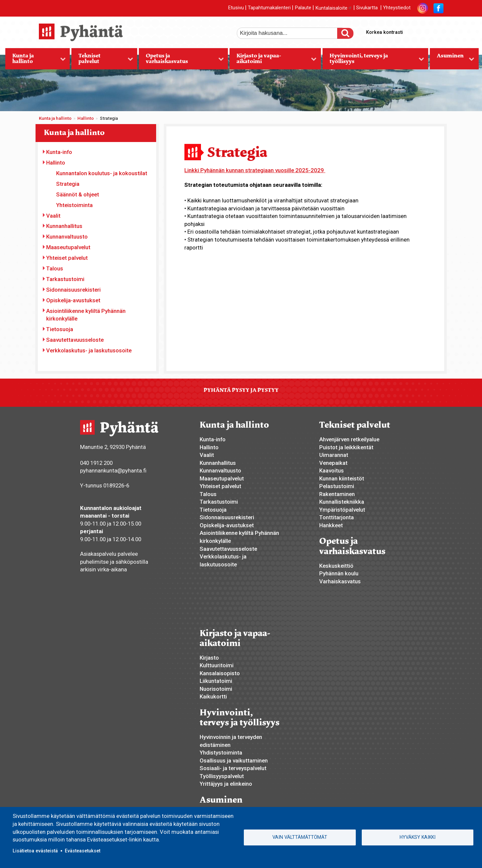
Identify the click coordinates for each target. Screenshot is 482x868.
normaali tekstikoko (426, 31)
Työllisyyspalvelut (222, 776)
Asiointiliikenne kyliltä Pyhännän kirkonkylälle (86, 315)
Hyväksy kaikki (418, 837)
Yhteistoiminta (74, 205)
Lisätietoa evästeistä (35, 851)
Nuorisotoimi (216, 689)
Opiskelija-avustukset (73, 300)
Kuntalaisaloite (334, 8)
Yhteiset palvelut (67, 258)
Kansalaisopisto (220, 673)
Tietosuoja (60, 329)
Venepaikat (333, 463)
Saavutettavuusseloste (75, 340)
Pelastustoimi (337, 486)
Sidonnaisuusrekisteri (73, 290)
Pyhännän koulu (339, 573)
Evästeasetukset (83, 851)
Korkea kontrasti (385, 32)
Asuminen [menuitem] (452, 61)
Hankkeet (331, 525)
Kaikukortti (213, 696)
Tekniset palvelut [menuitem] (102, 61)
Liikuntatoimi (216, 681)
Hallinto (86, 118)
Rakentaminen (337, 494)
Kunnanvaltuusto (67, 237)
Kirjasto (209, 658)
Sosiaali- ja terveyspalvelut (233, 768)
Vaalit (53, 216)
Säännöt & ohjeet (78, 194)
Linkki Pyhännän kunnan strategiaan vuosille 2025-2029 (255, 170)
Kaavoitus (332, 470)
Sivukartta (367, 8)
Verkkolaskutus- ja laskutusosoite (89, 350)
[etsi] (292, 33)
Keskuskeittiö (336, 566)
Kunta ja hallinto (55, 118)
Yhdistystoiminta (221, 753)
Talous (55, 268)
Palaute (303, 8)
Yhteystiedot (397, 8)
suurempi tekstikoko (415, 31)
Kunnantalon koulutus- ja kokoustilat (102, 173)
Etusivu (236, 8)
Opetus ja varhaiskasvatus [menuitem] (181, 61)
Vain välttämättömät (300, 837)
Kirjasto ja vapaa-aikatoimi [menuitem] (273, 61)
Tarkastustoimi (65, 279)
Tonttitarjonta (337, 517)
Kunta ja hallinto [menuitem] (36, 61)
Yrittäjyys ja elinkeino (226, 784)
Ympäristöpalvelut (342, 510)
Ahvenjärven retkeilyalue (349, 439)
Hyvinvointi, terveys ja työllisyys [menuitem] (373, 61)
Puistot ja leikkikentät (346, 447)
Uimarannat (334, 455)
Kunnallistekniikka (342, 502)
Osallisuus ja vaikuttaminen (234, 760)
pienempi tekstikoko (437, 31)
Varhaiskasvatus (340, 581)
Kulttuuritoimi (217, 665)
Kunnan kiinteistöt (342, 478)
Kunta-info (59, 152)
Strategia (68, 184)
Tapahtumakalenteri (269, 8)
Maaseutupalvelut (68, 247)
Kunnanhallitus (64, 226)
